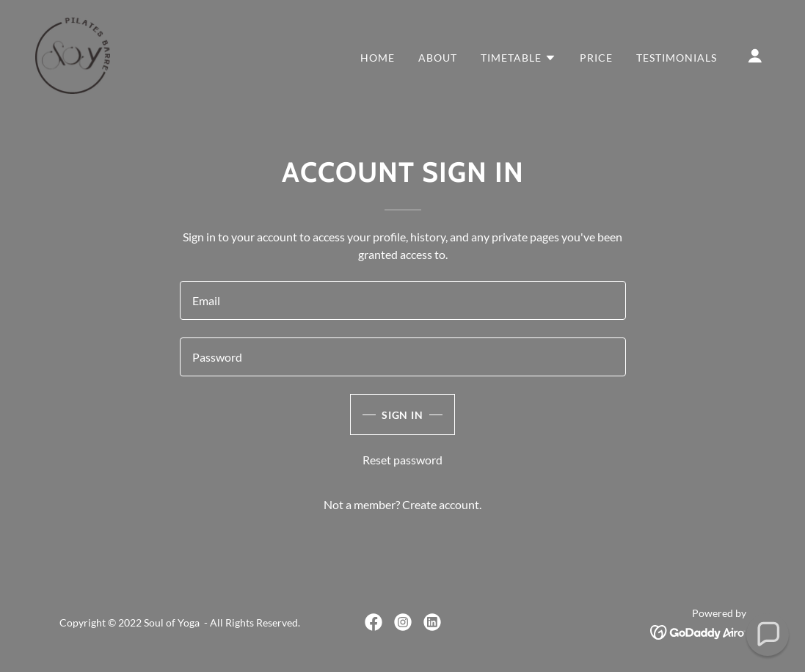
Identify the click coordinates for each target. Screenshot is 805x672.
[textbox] (403, 300)
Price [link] (596, 58)
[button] (518, 58)
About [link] (438, 58)
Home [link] (378, 58)
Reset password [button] (402, 460)
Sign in (403, 415)
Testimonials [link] (677, 58)
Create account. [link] (442, 504)
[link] (73, 54)
